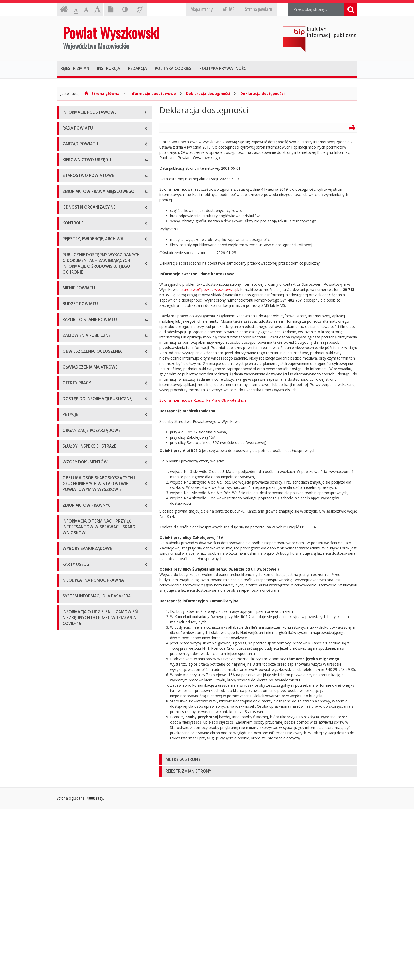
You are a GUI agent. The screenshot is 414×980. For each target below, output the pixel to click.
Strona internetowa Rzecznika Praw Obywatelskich (203, 400)
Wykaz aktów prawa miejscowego (92, 382)
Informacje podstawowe (153, 94)
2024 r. (68, 593)
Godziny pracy (75, 137)
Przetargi (70, 621)
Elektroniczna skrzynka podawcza (91, 149)
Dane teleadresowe (79, 125)
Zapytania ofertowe (79, 633)
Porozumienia (74, 331)
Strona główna (102, 94)
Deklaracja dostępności (208, 94)
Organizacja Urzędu (79, 161)
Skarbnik (70, 279)
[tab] (258, 760)
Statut (68, 370)
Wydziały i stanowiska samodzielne (93, 319)
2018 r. (68, 522)
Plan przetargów (77, 645)
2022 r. (68, 570)
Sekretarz (71, 267)
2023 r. (68, 582)
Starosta (70, 244)
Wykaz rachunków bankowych (88, 172)
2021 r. (68, 558)
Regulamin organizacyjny (84, 307)
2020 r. (68, 546)
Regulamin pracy (77, 343)
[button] (258, 760)
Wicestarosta (74, 255)
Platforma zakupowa (80, 657)
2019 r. (68, 534)
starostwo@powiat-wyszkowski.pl (209, 290)
